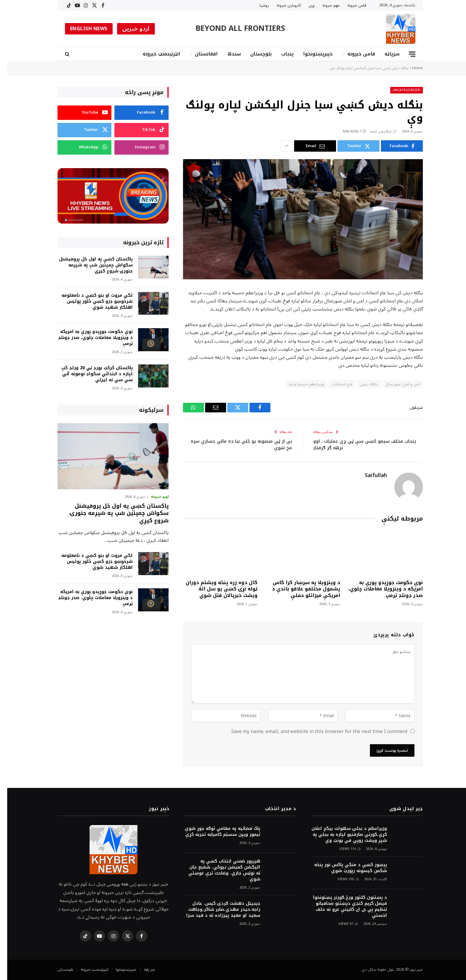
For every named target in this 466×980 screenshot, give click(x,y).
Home (410, 68)
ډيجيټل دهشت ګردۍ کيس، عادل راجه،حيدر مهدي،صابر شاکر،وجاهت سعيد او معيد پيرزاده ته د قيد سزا (216, 910)
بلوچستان (254, 54)
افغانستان (199, 54)
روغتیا (257, 5)
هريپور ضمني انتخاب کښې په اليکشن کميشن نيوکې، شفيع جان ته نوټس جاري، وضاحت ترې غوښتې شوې (217, 870)
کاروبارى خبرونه (282, 5)
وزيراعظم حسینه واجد (299, 384)
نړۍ (305, 5)
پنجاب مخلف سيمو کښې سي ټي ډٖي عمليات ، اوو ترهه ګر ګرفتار (357, 445)
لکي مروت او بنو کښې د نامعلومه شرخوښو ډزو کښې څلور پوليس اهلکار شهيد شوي (90, 301)
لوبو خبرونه (153, 497)
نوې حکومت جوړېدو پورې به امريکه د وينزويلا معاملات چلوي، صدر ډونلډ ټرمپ (378, 589)
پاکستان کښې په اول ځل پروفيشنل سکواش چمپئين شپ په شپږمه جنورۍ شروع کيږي (89, 265)
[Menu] (405, 54)
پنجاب (280, 54)
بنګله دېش (362, 384)
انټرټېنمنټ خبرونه (154, 54)
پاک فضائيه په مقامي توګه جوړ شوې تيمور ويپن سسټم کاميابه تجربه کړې (215, 832)
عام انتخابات (335, 384)
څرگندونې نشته (376, 131)
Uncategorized (400, 90)
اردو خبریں (129, 29)
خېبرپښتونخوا (311, 54)
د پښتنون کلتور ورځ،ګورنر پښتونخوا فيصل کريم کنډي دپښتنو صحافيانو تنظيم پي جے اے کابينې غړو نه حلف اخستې (343, 907)
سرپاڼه (385, 54)
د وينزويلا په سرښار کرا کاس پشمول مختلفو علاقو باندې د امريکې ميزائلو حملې (299, 589)
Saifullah (369, 476)
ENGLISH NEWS (82, 29)
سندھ (227, 54)
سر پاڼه (142, 970)
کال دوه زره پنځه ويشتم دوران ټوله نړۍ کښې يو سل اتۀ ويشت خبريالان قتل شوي (214, 589)
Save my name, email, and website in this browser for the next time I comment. (312, 732)
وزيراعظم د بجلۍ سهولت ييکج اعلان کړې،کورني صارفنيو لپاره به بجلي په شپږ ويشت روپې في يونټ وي (342, 835)
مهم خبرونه (324, 5)
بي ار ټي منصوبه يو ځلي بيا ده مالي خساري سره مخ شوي (234, 445)
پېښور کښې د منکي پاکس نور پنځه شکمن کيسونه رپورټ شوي (343, 868)
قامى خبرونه (350, 5)
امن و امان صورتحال (395, 384)
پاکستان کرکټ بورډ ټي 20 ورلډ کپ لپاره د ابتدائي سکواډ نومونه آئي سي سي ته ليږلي (90, 374)
